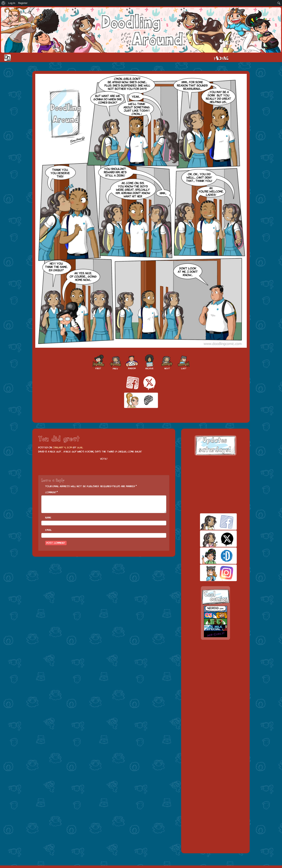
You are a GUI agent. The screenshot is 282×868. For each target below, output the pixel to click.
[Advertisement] (215, 484)
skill (212, 556)
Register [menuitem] (23, 3)
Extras (267, 58)
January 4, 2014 (63, 448)
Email (48, 530)
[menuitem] (3, 3)
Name (48, 518)
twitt (212, 539)
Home (221, 58)
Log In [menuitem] (12, 3)
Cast (243, 58)
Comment (51, 492)
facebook (212, 522)
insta (212, 573)
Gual (80, 448)
